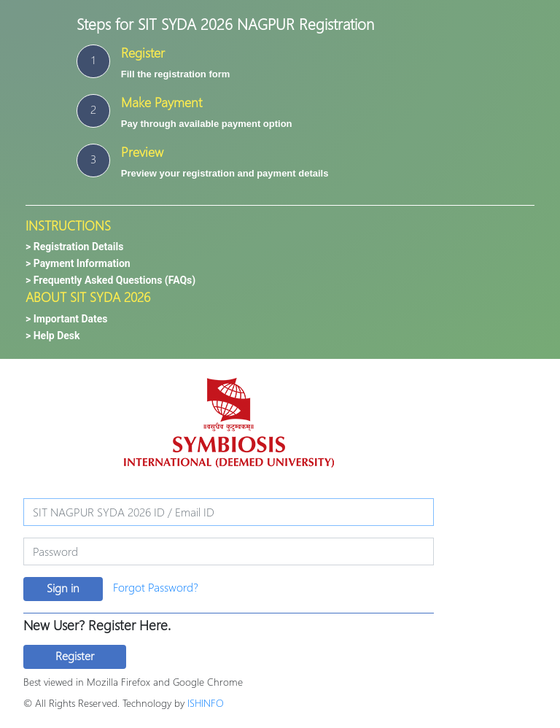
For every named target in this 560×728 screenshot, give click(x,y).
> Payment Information (78, 263)
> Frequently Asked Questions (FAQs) (110, 280)
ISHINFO (206, 703)
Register (75, 655)
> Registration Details (74, 247)
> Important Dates (67, 319)
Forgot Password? (156, 587)
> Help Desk (53, 336)
